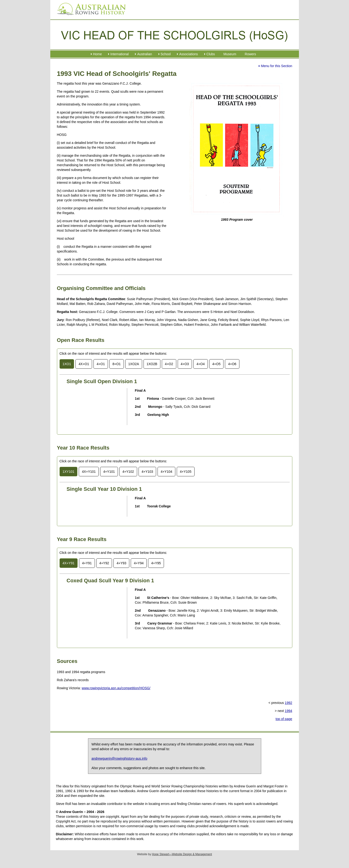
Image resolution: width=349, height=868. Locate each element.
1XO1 (67, 364)
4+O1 (101, 364)
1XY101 (69, 472)
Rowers (250, 54)
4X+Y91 (69, 563)
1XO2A (134, 364)
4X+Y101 (89, 472)
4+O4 (201, 364)
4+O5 (216, 364)
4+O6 (232, 364)
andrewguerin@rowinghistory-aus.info (119, 758)
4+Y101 (109, 472)
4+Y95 (156, 563)
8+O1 (117, 364)
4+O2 (169, 364)
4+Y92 (104, 563)
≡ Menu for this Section (275, 66)
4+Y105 (186, 472)
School (166, 54)
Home (97, 54)
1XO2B (152, 364)
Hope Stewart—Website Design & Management (182, 854)
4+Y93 (121, 563)
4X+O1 (84, 364)
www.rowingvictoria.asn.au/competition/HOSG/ (116, 688)
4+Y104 (166, 472)
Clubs (211, 54)
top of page (284, 719)
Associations (188, 54)
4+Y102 (128, 472)
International (119, 54)
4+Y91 (87, 563)
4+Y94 (139, 563)
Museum (230, 54)
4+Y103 (147, 472)
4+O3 (185, 364)
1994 (288, 711)
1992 (288, 703)
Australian (144, 54)
